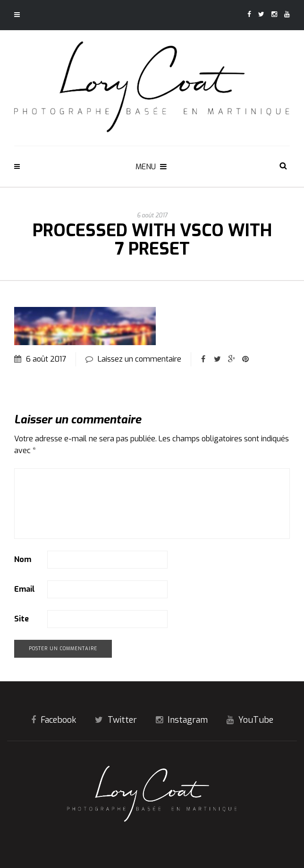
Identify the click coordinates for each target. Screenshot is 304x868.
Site (21, 619)
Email (25, 589)
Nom (23, 559)
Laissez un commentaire (139, 359)
